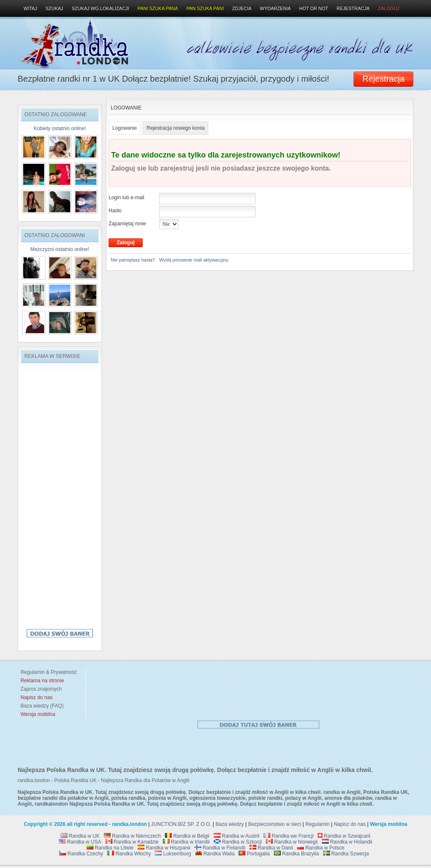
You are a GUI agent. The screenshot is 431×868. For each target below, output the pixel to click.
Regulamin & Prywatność (47, 672)
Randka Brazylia (297, 854)
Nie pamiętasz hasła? (133, 260)
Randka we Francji (289, 836)
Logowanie (125, 128)
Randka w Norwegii (292, 842)
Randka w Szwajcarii (344, 836)
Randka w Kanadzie (132, 842)
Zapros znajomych (41, 689)
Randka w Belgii (187, 836)
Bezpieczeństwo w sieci (274, 824)
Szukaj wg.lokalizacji (100, 8)
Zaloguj (389, 8)
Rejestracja (353, 8)
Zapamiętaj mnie (127, 224)
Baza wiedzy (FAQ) (41, 706)
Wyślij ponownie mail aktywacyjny (194, 260)
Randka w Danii (271, 848)
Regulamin (318, 824)
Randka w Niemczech (132, 836)
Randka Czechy (81, 854)
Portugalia (254, 854)
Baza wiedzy (230, 824)
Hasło (115, 211)
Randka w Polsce (321, 848)
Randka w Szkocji (238, 842)
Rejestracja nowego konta (176, 128)
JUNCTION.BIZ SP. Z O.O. (181, 824)
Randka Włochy (129, 854)
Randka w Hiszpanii (164, 848)
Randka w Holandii (347, 842)
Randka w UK (80, 836)
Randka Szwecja (346, 854)
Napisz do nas (350, 824)
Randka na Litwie (110, 848)
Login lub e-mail (126, 198)
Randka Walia (215, 854)
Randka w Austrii (237, 836)
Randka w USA (80, 842)
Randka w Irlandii (186, 842)
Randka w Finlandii (220, 848)
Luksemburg (173, 854)
